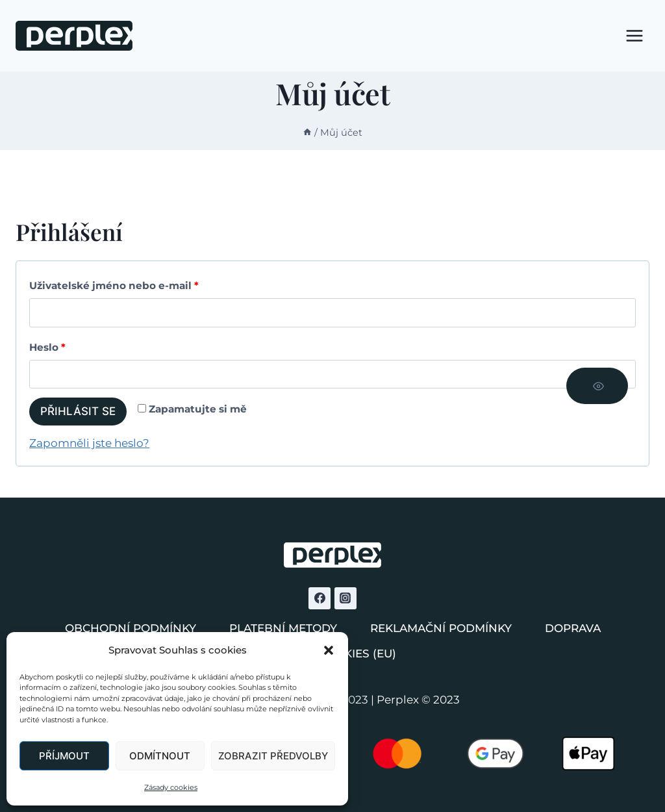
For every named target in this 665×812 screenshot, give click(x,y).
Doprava (573, 628)
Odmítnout (160, 756)
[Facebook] (320, 598)
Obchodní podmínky (131, 628)
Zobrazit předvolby (273, 756)
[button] (329, 650)
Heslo (51, 348)
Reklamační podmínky (441, 628)
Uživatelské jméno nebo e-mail (117, 286)
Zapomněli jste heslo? (89, 443)
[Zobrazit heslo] (597, 386)
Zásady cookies (171, 787)
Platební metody (283, 628)
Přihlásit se (78, 411)
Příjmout (64, 756)
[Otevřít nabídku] (634, 35)
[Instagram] (345, 598)
